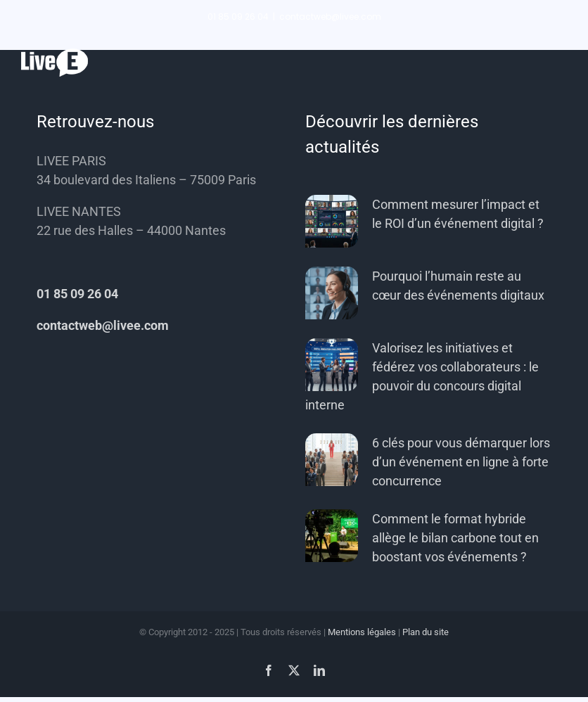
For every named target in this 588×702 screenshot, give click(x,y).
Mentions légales (362, 632)
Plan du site (426, 632)
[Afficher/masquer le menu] (556, 63)
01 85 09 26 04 (77, 294)
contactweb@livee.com (330, 17)
